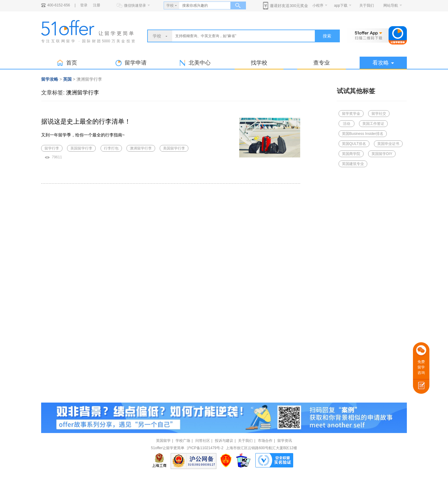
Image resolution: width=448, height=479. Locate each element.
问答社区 (203, 441)
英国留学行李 (81, 148)
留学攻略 (50, 79)
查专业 (322, 63)
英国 (67, 79)
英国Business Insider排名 (363, 134)
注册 (97, 5)
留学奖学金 (351, 114)
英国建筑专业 (353, 164)
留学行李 (52, 148)
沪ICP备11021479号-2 (205, 448)
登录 (84, 5)
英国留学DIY (382, 154)
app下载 (341, 5)
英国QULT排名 (354, 144)
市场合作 (265, 441)
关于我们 (367, 5)
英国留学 (163, 441)
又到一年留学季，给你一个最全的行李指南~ (83, 135)
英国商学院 (351, 154)
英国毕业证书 (388, 144)
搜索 (327, 36)
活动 (347, 124)
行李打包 (111, 148)
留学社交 (379, 114)
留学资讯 (285, 441)
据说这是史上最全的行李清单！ (86, 121)
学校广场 (183, 441)
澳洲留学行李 (83, 93)
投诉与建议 (224, 441)
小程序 (318, 5)
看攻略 (383, 63)
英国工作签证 (373, 124)
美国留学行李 (174, 148)
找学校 (259, 63)
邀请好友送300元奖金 (289, 6)
